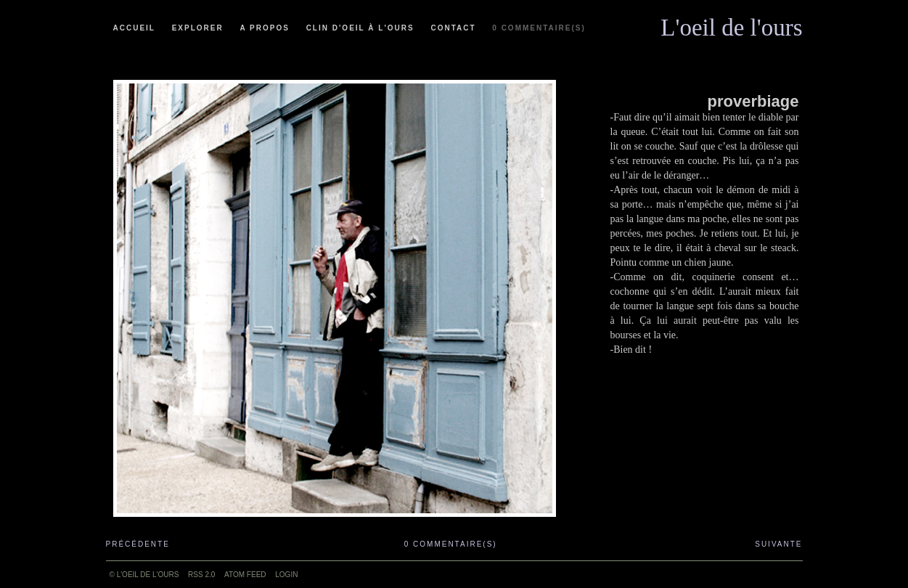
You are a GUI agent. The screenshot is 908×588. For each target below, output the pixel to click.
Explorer (198, 28)
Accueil (134, 28)
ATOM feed (245, 575)
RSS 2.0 (201, 575)
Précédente (138, 544)
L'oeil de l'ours (731, 24)
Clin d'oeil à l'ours (360, 28)
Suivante (778, 544)
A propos (264, 28)
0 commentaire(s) (539, 28)
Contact (453, 28)
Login (286, 575)
